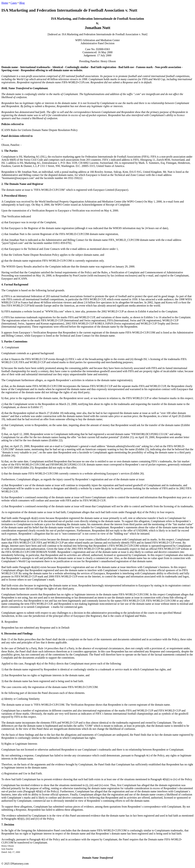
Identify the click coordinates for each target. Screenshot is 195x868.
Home (5, 3)
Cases (14, 3)
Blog (22, 3)
